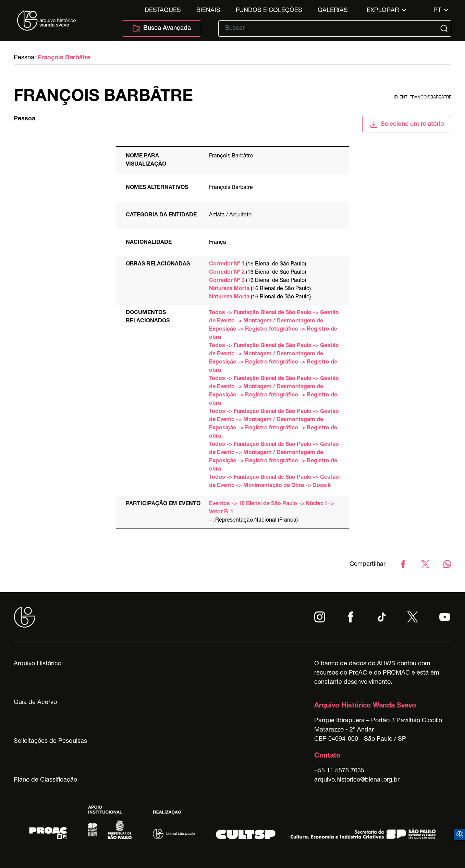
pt (437, 11)
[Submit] (445, 28)
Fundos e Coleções (269, 11)
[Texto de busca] (330, 28)
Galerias (333, 11)
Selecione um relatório (407, 124)
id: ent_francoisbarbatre (423, 97)
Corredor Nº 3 (227, 281)
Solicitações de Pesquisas (50, 741)
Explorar (383, 11)
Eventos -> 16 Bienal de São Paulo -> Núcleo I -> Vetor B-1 (272, 508)
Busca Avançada (162, 28)
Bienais (208, 11)
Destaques (163, 11)
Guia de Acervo (35, 703)
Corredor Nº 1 (227, 264)
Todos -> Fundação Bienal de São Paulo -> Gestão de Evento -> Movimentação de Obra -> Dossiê (274, 482)
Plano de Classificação (45, 780)
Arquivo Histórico (38, 664)
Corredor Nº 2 (227, 273)
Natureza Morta (229, 289)
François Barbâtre (64, 58)
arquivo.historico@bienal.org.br (357, 780)
